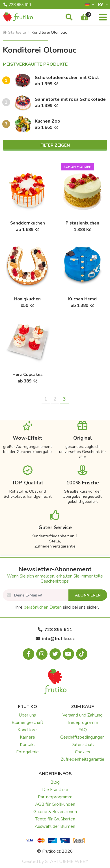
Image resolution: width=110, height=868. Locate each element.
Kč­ (101, 5)
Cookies (82, 752)
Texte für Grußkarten (55, 819)
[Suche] (69, 18)
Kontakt (27, 745)
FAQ (83, 730)
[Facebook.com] (29, 654)
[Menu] (103, 18)
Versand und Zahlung (83, 715)
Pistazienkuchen (82, 223)
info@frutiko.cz (55, 639)
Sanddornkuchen (28, 223)
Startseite (14, 32)
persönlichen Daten (43, 607)
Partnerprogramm (55, 797)
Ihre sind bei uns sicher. (57, 607)
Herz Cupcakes (28, 375)
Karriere (27, 737)
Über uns (27, 715)
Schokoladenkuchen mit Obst (67, 78)
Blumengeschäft (27, 722)
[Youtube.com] (68, 654)
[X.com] (55, 654)
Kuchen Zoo (48, 121)
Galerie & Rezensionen (55, 812)
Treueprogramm (83, 722)
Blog (55, 782)
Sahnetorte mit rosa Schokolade (70, 99)
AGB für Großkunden (55, 804)
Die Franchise (55, 790)
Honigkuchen (27, 299)
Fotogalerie (27, 752)
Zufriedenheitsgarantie (83, 759)
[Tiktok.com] (82, 654)
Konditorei (28, 730)
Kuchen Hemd (82, 299)
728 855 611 (17, 5)
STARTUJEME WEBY (67, 861)
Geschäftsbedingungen (82, 737)
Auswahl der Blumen (55, 826)
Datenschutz (83, 745)
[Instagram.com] (42, 654)
